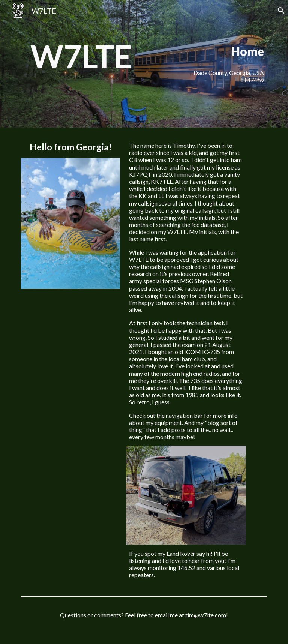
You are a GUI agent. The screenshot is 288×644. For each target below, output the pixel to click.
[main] (81, 56)
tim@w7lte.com (206, 615)
